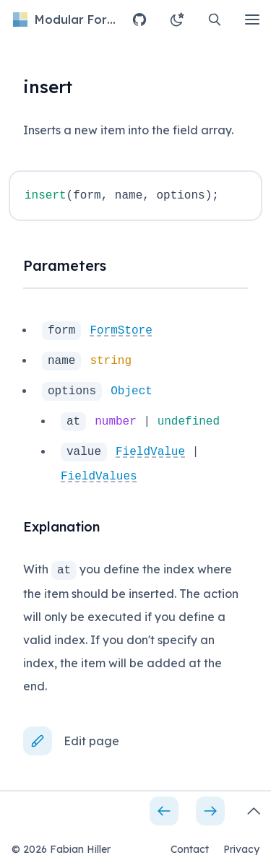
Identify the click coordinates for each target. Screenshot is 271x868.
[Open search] (215, 19)
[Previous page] (164, 811)
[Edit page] (77, 741)
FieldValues (99, 477)
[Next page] (210, 811)
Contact (190, 849)
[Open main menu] (252, 19)
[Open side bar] (254, 811)
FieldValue (150, 452)
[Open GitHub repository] (139, 19)
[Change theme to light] (177, 19)
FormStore (121, 331)
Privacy (241, 849)
